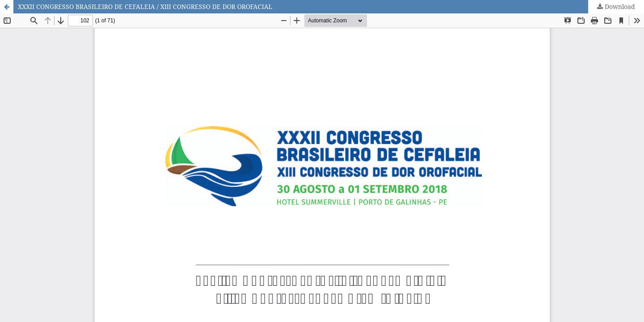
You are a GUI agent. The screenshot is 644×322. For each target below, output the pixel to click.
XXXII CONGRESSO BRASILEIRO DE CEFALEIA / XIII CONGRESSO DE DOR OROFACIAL (145, 6)
